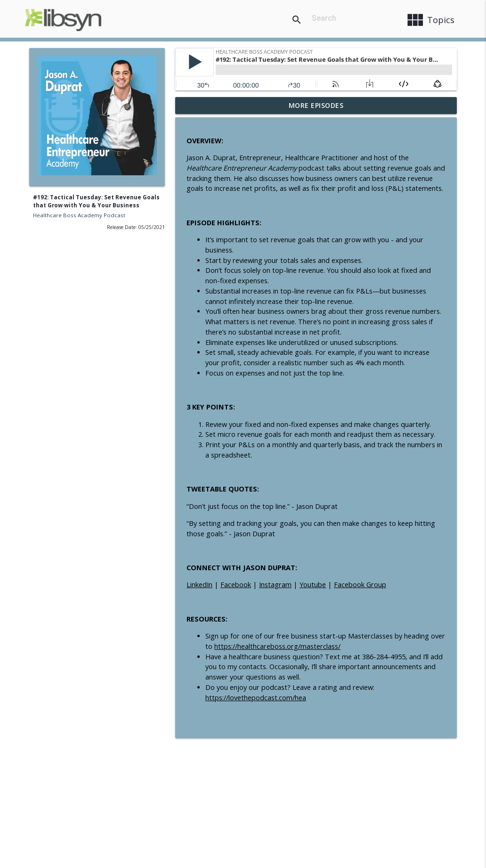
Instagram (275, 585)
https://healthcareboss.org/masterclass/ (277, 646)
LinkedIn (199, 585)
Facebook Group (360, 585)
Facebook (236, 585)
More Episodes (316, 105)
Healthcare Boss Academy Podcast (79, 215)
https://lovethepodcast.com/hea (256, 698)
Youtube (313, 585)
